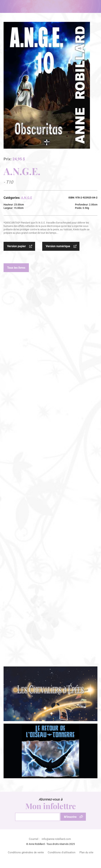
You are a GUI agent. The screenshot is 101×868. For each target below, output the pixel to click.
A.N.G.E (27, 198)
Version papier (16, 246)
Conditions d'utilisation (62, 852)
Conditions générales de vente (26, 852)
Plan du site (86, 852)
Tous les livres (16, 268)
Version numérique (58, 246)
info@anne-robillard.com (56, 839)
